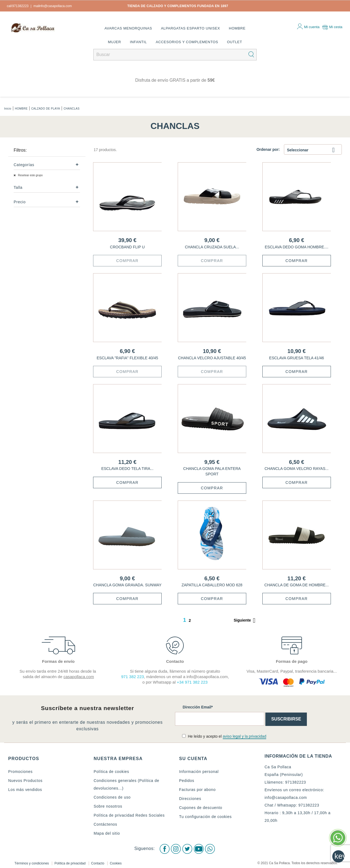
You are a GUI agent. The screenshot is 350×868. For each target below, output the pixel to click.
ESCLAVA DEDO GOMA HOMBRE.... (297, 247)
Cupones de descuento (201, 808)
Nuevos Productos (25, 781)
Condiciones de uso (112, 797)
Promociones (20, 772)
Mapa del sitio (107, 833)
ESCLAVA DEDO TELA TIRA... (127, 469)
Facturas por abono (197, 790)
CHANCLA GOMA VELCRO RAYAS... (296, 469)
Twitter (187, 848)
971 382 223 (133, 677)
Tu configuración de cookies (205, 817)
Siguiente (246, 620)
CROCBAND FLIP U (127, 247)
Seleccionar (313, 150)
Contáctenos (105, 824)
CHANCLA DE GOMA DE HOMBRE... (296, 585)
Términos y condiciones (32, 861)
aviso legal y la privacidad (245, 736)
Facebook (163, 848)
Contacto (98, 861)
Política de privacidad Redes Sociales (129, 815)
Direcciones (190, 799)
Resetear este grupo (30, 175)
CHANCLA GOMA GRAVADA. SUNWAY (127, 585)
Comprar (127, 261)
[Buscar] (175, 55)
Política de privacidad (70, 861)
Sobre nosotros (108, 806)
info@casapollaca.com (286, 798)
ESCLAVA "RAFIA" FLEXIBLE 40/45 (127, 358)
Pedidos (187, 781)
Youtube (199, 848)
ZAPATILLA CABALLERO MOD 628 (212, 585)
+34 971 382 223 (192, 682)
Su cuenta (193, 759)
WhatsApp (211, 848)
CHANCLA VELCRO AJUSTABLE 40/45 (212, 358)
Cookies (116, 861)
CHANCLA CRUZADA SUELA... (212, 247)
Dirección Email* (198, 707)
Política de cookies (111, 772)
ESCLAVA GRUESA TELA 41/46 (297, 358)
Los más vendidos (25, 790)
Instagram (175, 848)
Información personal (199, 772)
